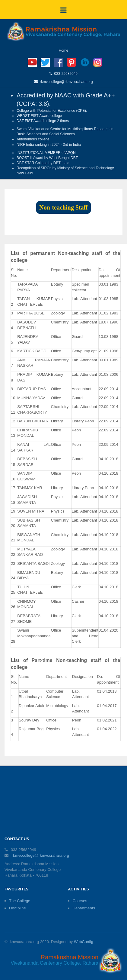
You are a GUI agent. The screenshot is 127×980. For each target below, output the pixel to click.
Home (63, 51)
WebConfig (84, 942)
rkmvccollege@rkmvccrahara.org (65, 82)
